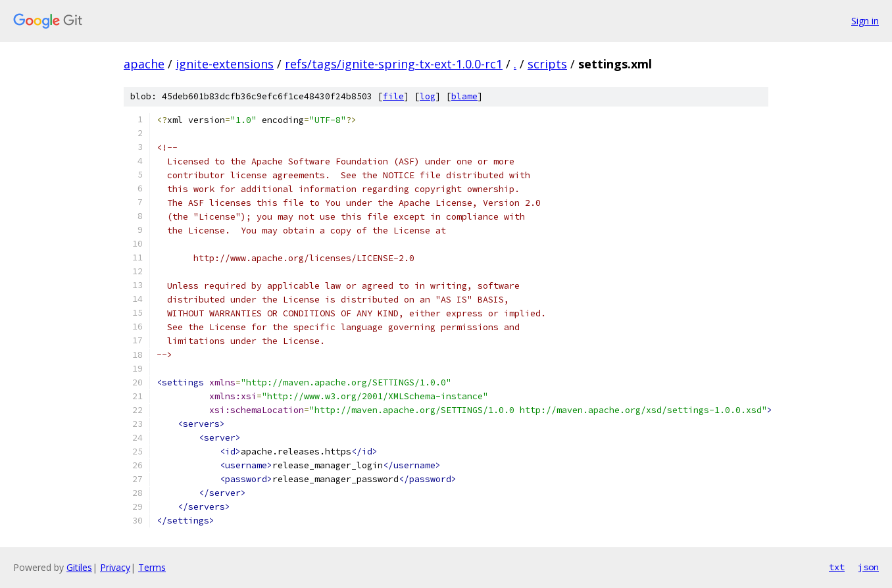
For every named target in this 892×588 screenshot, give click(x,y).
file (393, 96)
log (428, 96)
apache (144, 64)
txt (837, 567)
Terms (152, 567)
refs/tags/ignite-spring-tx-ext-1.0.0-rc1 (394, 64)
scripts (547, 64)
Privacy (115, 567)
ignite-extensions (225, 64)
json (868, 567)
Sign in (865, 21)
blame (464, 96)
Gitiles (79, 567)
